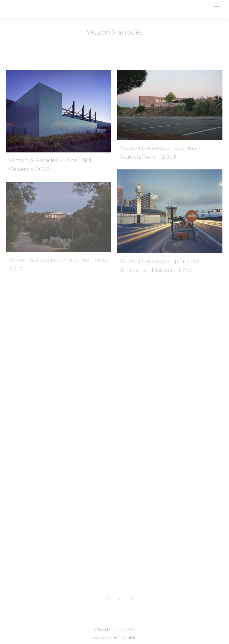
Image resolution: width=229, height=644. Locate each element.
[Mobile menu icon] (217, 9)
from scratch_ (125, 637)
